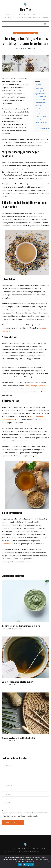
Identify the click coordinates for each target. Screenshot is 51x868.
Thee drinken (32, 33)
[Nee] (48, 861)
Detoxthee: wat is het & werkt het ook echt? (18, 738)
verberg (39, 85)
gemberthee (7, 544)
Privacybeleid (29, 865)
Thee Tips (26, 10)
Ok (20, 865)
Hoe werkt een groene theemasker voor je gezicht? (21, 626)
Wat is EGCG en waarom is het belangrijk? (17, 682)
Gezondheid (19, 33)
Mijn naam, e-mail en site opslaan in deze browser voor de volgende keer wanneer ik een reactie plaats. (25, 814)
